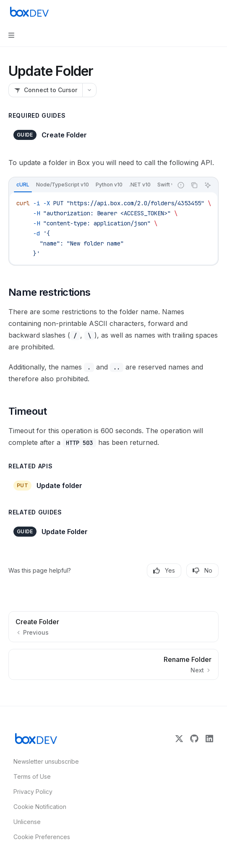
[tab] (23, 185)
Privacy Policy (33, 792)
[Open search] (200, 12)
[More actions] (216, 12)
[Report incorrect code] (181, 185)
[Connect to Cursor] (45, 90)
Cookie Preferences (42, 837)
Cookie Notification (40, 807)
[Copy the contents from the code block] (194, 185)
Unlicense (27, 822)
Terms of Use (32, 776)
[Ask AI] (208, 185)
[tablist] (91, 185)
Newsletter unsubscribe (44, 761)
